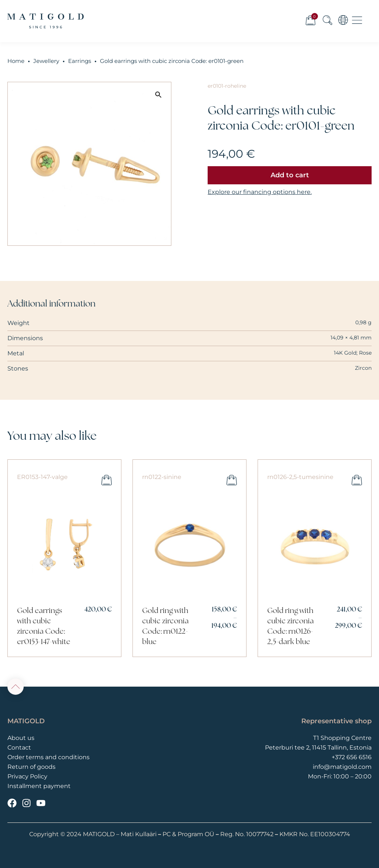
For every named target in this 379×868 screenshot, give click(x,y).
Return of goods (31, 767)
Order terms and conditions (48, 757)
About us (21, 738)
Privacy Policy (27, 776)
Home (16, 61)
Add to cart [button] (107, 480)
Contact (19, 748)
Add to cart (290, 175)
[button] (158, 95)
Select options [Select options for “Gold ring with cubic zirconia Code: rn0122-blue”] (232, 480)
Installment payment (39, 786)
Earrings (80, 61)
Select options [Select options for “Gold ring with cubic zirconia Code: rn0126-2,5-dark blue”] (357, 480)
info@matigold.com (342, 767)
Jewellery (46, 61)
